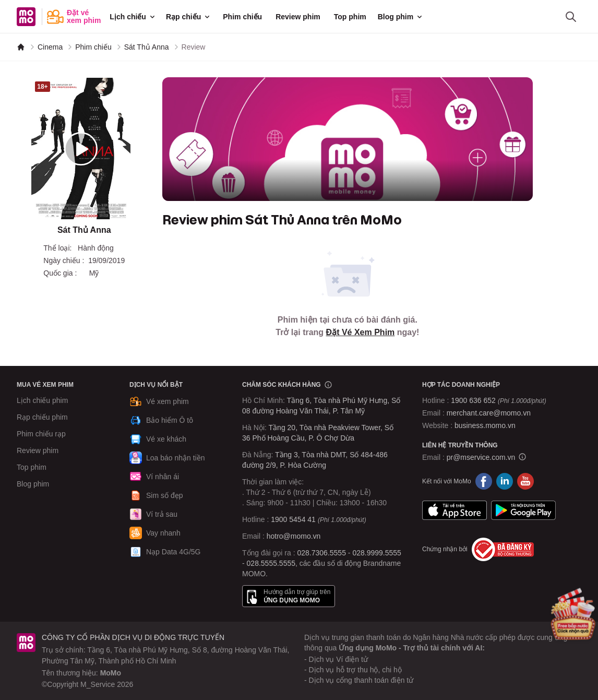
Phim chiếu (242, 17)
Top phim (350, 17)
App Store (455, 511)
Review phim (298, 17)
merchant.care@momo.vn (489, 413)
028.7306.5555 (322, 553)
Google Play (523, 511)
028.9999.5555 (376, 553)
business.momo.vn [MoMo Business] (485, 425)
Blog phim (401, 17)
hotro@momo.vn (294, 536)
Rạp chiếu (189, 17)
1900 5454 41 (293, 519)
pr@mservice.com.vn (481, 457)
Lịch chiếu (133, 17)
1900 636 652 (498, 400)
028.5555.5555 (271, 563)
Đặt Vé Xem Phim (361, 332)
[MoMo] (21, 47)
